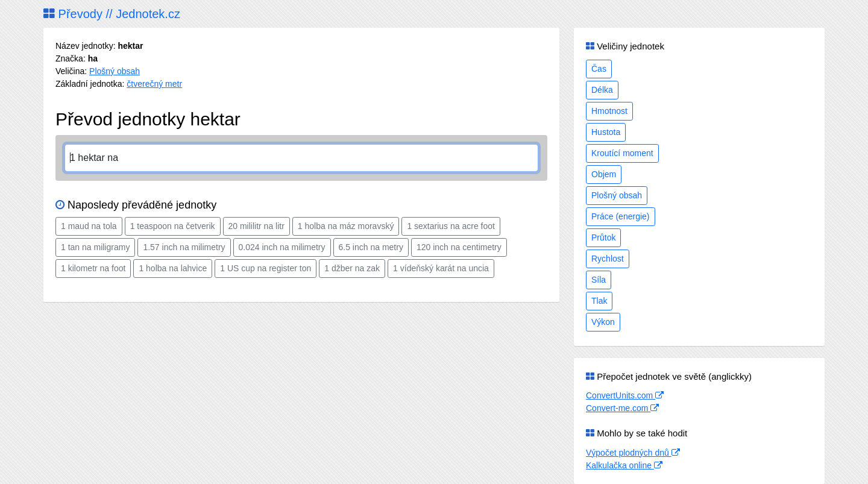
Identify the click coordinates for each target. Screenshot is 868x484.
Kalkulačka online (624, 465)
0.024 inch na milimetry (282, 247)
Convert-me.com (622, 408)
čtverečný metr (154, 84)
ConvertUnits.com (625, 395)
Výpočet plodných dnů (633, 453)
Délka (602, 90)
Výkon (603, 322)
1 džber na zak (352, 268)
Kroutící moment (622, 153)
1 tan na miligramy (95, 247)
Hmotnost (609, 111)
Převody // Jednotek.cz (112, 14)
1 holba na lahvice (173, 268)
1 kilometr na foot (93, 268)
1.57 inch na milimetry (184, 247)
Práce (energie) (621, 216)
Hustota (606, 132)
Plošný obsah (115, 71)
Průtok (603, 237)
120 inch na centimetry (459, 247)
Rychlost (608, 259)
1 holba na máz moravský (346, 226)
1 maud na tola (89, 226)
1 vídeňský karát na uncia (441, 268)
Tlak (599, 301)
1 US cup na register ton (266, 268)
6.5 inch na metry (371, 247)
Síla (599, 280)
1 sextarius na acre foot (451, 226)
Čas (599, 69)
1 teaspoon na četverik (173, 226)
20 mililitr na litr (256, 226)
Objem (604, 174)
